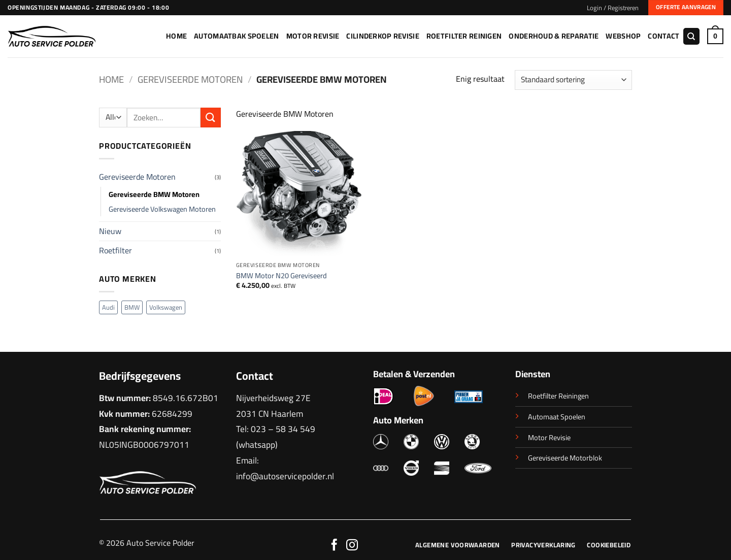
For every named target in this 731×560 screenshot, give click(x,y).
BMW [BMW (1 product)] (132, 307)
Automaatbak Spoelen (236, 36)
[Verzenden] (211, 118)
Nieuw (110, 231)
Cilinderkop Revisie (383, 36)
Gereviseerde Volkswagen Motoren (162, 209)
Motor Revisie (313, 36)
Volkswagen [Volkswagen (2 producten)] (166, 307)
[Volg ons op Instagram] (352, 546)
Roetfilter (115, 250)
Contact (663, 36)
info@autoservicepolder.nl (285, 476)
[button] (613, 8)
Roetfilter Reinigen (464, 36)
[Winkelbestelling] (573, 80)
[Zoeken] (691, 36)
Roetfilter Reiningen (558, 396)
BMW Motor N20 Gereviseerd (281, 276)
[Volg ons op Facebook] (334, 546)
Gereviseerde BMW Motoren (154, 194)
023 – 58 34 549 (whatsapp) (276, 437)
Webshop (623, 36)
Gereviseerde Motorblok (565, 458)
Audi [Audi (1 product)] (108, 307)
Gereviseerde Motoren (190, 79)
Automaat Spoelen (557, 417)
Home (176, 36)
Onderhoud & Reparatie (554, 36)
